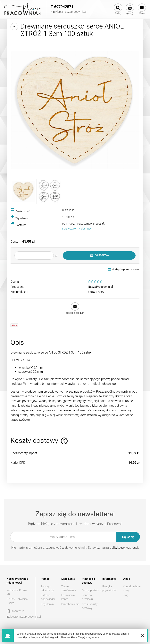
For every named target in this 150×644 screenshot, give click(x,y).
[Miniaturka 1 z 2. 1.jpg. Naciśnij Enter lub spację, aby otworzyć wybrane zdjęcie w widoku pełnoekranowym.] (23, 191)
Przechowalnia (70, 604)
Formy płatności (92, 590)
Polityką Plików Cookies (99, 634)
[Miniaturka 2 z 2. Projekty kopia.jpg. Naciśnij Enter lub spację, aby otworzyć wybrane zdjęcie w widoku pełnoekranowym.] (49, 191)
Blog (126, 595)
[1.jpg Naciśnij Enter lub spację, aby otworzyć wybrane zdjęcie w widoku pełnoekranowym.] (75, 110)
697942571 (18, 611)
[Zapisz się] (128, 537)
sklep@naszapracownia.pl (19, 617)
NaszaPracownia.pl (100, 287)
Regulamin (47, 604)
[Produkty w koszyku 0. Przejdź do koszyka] (130, 9)
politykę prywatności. (124, 548)
